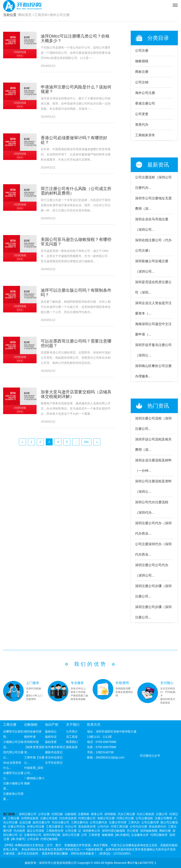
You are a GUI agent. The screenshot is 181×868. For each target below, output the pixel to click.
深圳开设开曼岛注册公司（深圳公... (153, 350)
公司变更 (142, 114)
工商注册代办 (80, 822)
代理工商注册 (119, 827)
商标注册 (142, 72)
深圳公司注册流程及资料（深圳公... (153, 486)
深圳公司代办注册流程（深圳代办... (152, 507)
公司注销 (142, 82)
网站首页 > (26, 15)
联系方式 (94, 725)
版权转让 (51, 731)
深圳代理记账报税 (113, 831)
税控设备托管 (33, 731)
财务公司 (97, 814)
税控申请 (30, 737)
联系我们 (72, 742)
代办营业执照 (68, 818)
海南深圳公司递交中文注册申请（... (153, 329)
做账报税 (142, 61)
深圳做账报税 (149, 831)
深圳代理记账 (52, 835)
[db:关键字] (18, 839)
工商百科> (42, 15)
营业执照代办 (158, 827)
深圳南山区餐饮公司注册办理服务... (153, 371)
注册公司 (162, 814)
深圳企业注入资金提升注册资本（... (153, 308)
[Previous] (22, 442)
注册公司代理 (118, 822)
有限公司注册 (106, 818)
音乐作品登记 (54, 757)
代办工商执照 (145, 814)
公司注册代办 (99, 822)
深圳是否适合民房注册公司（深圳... (153, 287)
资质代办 (142, 125)
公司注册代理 (150, 822)
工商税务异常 (145, 135)
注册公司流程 (49, 818)
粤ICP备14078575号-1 (142, 863)
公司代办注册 (138, 827)
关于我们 (73, 725)
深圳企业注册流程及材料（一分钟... (153, 465)
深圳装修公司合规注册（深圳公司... (152, 266)
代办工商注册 (126, 814)
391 (86, 442)
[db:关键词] (122, 835)
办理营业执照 (30, 818)
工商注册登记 (55, 827)
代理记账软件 (159, 835)
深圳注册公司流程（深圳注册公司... (153, 424)
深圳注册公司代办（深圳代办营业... (153, 528)
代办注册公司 (60, 822)
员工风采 (72, 737)
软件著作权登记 (55, 747)
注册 (6, 839)
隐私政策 (72, 747)
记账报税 (31, 725)
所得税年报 (31, 742)
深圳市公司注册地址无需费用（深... (153, 203)
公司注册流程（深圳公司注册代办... (153, 182)
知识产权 (52, 725)
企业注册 (25, 822)
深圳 (172, 835)
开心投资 (133, 831)
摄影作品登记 (54, 752)
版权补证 (51, 737)
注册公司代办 (16, 827)
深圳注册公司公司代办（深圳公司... (152, 570)
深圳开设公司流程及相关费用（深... (153, 444)
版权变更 (51, 742)
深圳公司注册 (71, 835)
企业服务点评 (140, 835)
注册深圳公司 (33, 835)
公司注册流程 (144, 818)
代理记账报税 (49, 839)
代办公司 (71, 827)
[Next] (97, 442)
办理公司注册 (36, 827)
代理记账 (57, 814)
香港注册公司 (145, 103)
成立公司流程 (36, 831)
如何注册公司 (41, 822)
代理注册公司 (87, 818)
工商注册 (10, 725)
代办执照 (19, 831)
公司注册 (142, 51)
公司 (84, 835)
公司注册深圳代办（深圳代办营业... (153, 549)
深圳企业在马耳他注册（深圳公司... (152, 224)
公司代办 (103, 827)
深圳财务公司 (91, 831)
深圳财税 (110, 814)
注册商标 (84, 814)
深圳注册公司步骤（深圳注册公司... (153, 591)
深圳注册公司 (28, 814)
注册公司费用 (163, 818)
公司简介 (72, 731)
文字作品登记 (54, 763)
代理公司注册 (125, 818)
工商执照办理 (55, 831)
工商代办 (134, 822)
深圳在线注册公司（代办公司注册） (153, 245)
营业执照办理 (87, 827)
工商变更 (94, 835)
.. (76, 442)
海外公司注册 (60, 15)
